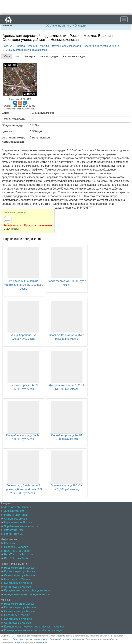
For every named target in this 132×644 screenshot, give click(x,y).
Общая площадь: (13, 125)
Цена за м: (9, 131)
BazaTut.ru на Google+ (18, 551)
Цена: (5, 113)
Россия (32, 46)
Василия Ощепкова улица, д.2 (103, 46)
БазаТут (7, 46)
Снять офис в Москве (17, 587)
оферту (18, 642)
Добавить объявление (18, 507)
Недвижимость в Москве (19, 568)
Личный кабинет (14, 511)
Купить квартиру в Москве (20, 572)
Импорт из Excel (14, 530)
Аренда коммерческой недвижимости (27, 594)
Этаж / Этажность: (14, 119)
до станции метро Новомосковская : (14, 140)
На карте (30, 56)
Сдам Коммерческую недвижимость (28, 50)
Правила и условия (16, 547)
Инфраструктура (49, 56)
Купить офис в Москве (18, 583)
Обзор (6, 56)
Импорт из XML (14, 534)
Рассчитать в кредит (74, 56)
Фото (17, 56)
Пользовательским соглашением (30, 639)
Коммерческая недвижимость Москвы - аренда (33, 630)
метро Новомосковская (66, 46)
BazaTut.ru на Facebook (19, 554)
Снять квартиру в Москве (20, 575)
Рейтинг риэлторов (16, 515)
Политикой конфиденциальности (67, 639)
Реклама (9, 543)
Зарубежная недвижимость (21, 526)
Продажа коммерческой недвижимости (28, 591)
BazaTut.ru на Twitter (17, 558)
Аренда (20, 46)
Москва (44, 46)
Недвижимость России (18, 522)
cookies (43, 642)
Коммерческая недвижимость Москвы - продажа (34, 627)
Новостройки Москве (17, 615)
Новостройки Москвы (17, 579)
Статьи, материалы (16, 519)
